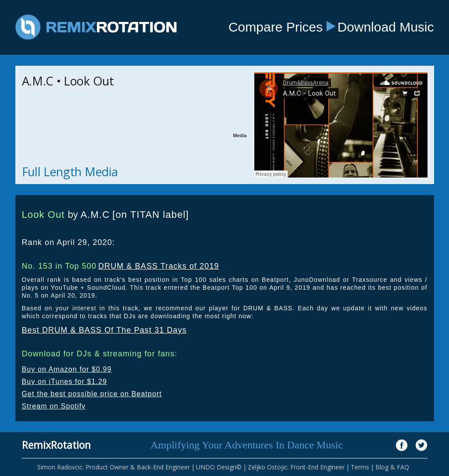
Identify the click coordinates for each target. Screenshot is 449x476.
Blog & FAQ (392, 467)
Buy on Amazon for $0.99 (67, 369)
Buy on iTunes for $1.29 (65, 382)
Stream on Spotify (54, 406)
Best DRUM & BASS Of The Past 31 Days (104, 330)
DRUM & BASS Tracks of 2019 (159, 266)
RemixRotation (56, 445)
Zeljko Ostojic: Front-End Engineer (296, 467)
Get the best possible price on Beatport (92, 394)
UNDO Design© (219, 467)
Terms (360, 467)
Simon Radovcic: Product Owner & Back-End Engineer (114, 467)
